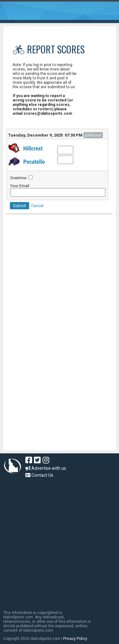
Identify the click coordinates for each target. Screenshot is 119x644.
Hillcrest (33, 148)
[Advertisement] (54, 408)
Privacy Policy (75, 639)
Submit (20, 206)
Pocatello (34, 162)
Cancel (37, 206)
